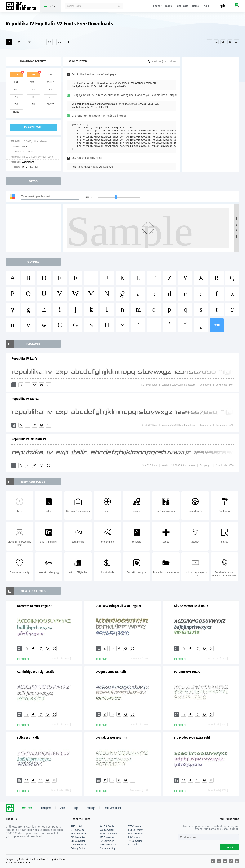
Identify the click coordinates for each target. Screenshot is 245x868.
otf (16, 89)
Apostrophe (28, 162)
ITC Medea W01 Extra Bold (192, 738)
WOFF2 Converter (108, 834)
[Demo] (29, 42)
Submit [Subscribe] (230, 847)
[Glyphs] (39, 42)
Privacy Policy (78, 848)
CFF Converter (78, 841)
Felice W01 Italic (28, 738)
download (33, 127)
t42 (16, 104)
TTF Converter (135, 826)
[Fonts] (70, 42)
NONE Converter (108, 845)
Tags (76, 808)
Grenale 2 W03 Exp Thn (111, 738)
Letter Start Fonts (112, 808)
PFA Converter (135, 834)
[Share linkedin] (237, 42)
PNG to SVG (77, 826)
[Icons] (60, 42)
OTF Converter (78, 830)
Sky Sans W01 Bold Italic (191, 606)
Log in (222, 6)
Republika (27, 167)
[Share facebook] (209, 42)
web (33, 75)
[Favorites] (19, 42)
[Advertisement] (211, 114)
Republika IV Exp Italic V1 (29, 439)
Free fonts (23, 7)
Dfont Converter (79, 845)
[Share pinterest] (230, 42)
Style (62, 808)
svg (50, 75)
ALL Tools (133, 845)
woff (33, 82)
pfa (33, 89)
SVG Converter (107, 830)
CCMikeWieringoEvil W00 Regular (119, 606)
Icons (169, 6)
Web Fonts (27, 808)
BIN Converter (78, 837)
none (16, 112)
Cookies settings (108, 848)
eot (16, 82)
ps (33, 97)
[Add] (9, 42)
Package (91, 808)
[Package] (49, 42)
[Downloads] (28, 385)
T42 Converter (107, 841)
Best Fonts (182, 6)
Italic (25, 147)
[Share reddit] (216, 42)
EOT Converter (136, 830)
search (120, 6)
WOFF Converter (79, 834)
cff (50, 97)
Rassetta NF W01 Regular (34, 606)
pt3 (16, 97)
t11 (33, 104)
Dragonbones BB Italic (111, 672)
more (217, 325)
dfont (50, 104)
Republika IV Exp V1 (25, 359)
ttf (16, 75)
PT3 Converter (107, 837)
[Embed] (42, 385)
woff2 (50, 82)
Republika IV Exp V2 (25, 399)
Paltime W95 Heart (187, 672)
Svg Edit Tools (107, 826)
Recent (157, 6)
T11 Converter (135, 841)
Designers (46, 808)
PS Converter (135, 837)
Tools (206, 6)
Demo (196, 6)
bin (50, 89)
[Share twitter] (223, 42)
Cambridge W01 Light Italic (36, 672)
